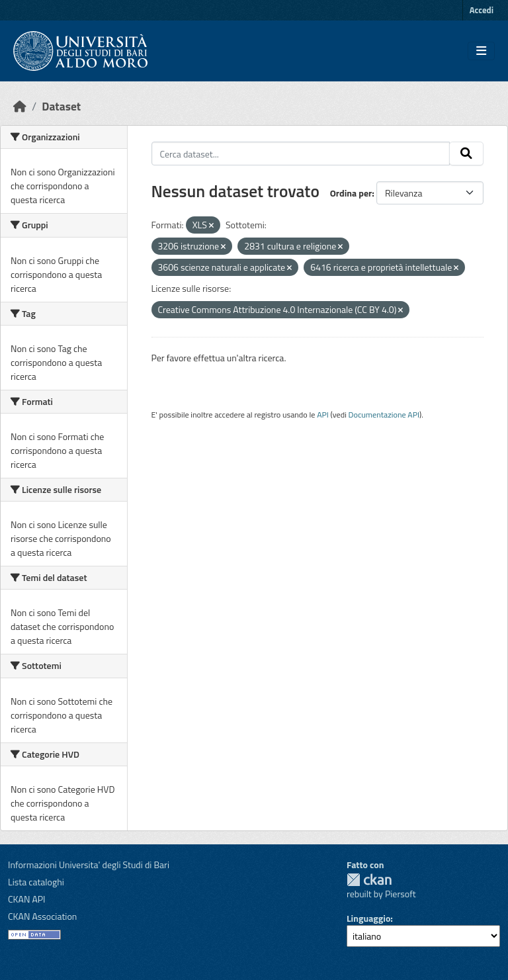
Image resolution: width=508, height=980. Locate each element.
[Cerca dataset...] (301, 154)
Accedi (482, 10)
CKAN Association (42, 916)
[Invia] (466, 154)
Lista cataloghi (36, 882)
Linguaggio (368, 918)
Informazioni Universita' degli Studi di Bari (89, 865)
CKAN (369, 880)
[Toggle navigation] (481, 51)
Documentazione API (384, 415)
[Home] (20, 106)
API (323, 415)
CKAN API (27, 899)
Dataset (61, 106)
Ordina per (351, 193)
